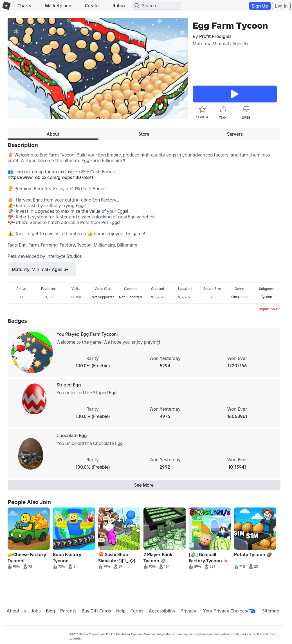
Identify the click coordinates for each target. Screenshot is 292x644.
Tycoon (267, 297)
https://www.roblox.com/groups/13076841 (50, 177)
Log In (281, 6)
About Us (16, 611)
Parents (68, 611)
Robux (119, 6)
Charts (24, 6)
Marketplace (58, 6)
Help (121, 611)
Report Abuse (270, 309)
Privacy (188, 611)
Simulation (239, 297)
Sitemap (271, 611)
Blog (50, 611)
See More (144, 485)
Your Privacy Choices (229, 611)
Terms (137, 611)
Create (92, 6)
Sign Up (260, 6)
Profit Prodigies (215, 36)
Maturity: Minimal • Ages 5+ (221, 44)
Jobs (36, 611)
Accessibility (162, 611)
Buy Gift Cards (96, 611)
